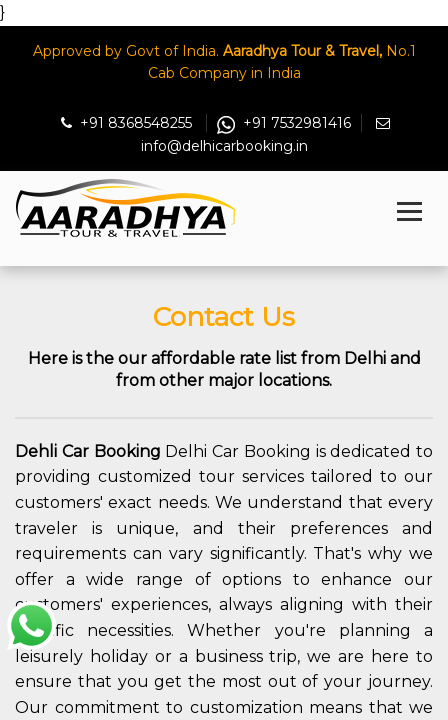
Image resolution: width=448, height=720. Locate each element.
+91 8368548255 (128, 123)
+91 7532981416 (284, 123)
